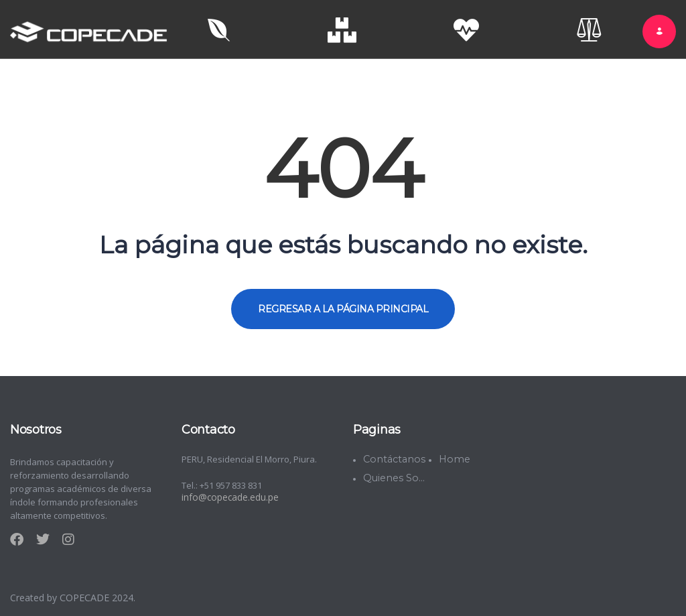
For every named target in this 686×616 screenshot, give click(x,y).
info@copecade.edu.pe (229, 495)
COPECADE (86, 595)
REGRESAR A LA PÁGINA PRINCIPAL (343, 306)
